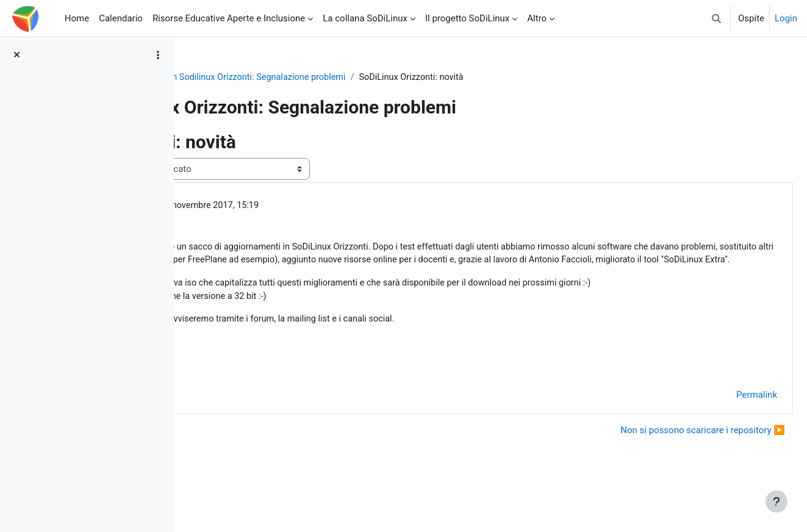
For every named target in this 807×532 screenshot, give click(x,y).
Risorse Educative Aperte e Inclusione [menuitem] (229, 18)
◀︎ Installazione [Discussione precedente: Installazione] (238, 462)
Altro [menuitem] (537, 18)
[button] (716, 18)
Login (786, 18)
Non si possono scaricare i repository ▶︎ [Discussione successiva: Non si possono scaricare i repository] (673, 462)
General (311, 77)
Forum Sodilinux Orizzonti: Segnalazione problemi (440, 77)
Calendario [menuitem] (121, 18)
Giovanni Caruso (278, 206)
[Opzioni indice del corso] (158, 55)
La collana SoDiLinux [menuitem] (365, 18)
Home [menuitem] (77, 18)
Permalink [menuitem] (727, 428)
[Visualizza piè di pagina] (777, 501)
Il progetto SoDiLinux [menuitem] (467, 18)
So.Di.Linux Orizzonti (240, 77)
